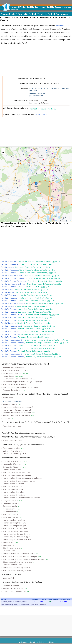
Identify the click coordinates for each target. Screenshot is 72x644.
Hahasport (15, 7)
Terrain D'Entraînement (11, 264)
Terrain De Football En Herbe (13, 278)
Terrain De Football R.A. (11, 326)
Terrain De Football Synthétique (14, 281)
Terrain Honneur (8, 267)
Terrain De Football (9, 262)
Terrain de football (42, 114)
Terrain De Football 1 (10, 273)
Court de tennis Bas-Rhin (44, 7)
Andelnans (60, 25)
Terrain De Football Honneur (13, 343)
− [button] (3, 153)
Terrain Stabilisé (8, 292)
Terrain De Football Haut (11, 331)
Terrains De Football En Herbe (13, 284)
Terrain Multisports (9, 323)
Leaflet (70, 221)
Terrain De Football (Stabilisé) (13, 304)
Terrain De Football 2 (10, 270)
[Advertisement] (34, 61)
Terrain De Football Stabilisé (13, 276)
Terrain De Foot (8, 290)
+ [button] (3, 149)
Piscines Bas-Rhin (27, 7)
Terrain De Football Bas (11, 334)
